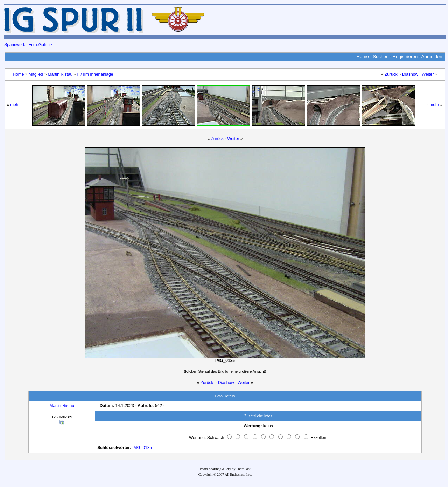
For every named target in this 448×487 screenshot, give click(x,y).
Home (363, 57)
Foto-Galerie (40, 45)
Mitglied (36, 74)
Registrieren (405, 57)
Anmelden (432, 57)
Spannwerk (15, 45)
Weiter (428, 74)
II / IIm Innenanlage (95, 74)
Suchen (381, 57)
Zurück (391, 74)
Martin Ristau (60, 74)
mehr (15, 105)
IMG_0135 (142, 448)
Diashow (410, 74)
